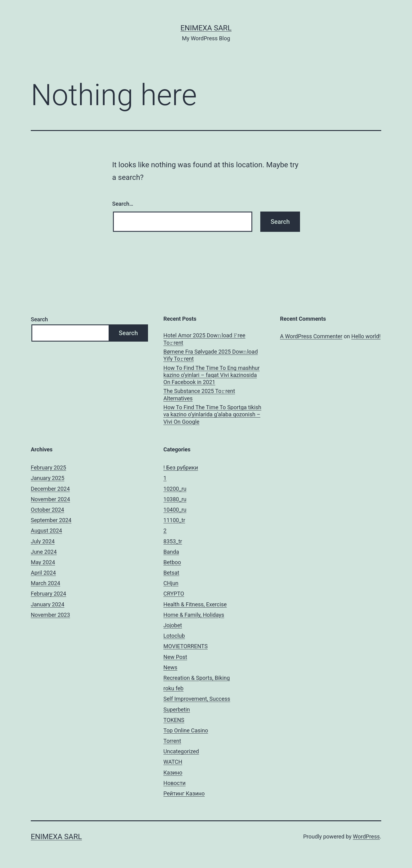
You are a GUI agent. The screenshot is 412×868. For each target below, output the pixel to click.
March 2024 (46, 583)
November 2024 (50, 499)
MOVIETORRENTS (186, 646)
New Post (175, 657)
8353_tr (173, 541)
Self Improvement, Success (197, 699)
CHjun (171, 583)
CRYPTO (174, 594)
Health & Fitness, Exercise (195, 604)
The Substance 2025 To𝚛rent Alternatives (199, 394)
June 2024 (44, 552)
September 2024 (51, 520)
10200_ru (175, 489)
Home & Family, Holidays (194, 615)
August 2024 (46, 531)
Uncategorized (181, 751)
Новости (174, 783)
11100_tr (174, 520)
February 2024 (48, 594)
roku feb (173, 688)
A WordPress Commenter (311, 336)
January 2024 (48, 604)
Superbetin (177, 709)
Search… (123, 204)
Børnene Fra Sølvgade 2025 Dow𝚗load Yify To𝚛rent (211, 355)
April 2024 (43, 573)
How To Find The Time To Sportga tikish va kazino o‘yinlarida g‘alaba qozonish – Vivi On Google (212, 414)
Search (39, 319)
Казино (173, 773)
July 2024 (43, 541)
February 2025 (48, 468)
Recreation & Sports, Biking (197, 678)
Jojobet (173, 625)
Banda (171, 552)
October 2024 (47, 510)
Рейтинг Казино (184, 793)
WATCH (173, 762)
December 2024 (50, 489)
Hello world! (366, 336)
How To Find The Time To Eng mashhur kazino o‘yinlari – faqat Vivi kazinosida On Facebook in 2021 (212, 375)
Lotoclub (174, 636)
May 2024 (43, 562)
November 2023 (50, 615)
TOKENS (174, 720)
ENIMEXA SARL (206, 28)
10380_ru (175, 499)
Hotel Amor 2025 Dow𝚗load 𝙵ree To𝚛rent (204, 339)
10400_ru (175, 510)
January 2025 (48, 478)
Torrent (172, 741)
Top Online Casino (186, 730)
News (170, 667)
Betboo (172, 562)
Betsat (171, 573)
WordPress (366, 836)
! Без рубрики (181, 468)
